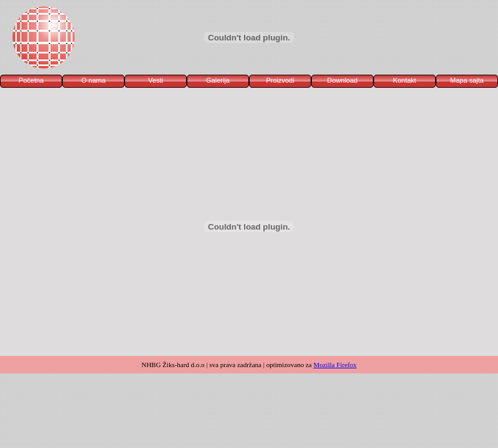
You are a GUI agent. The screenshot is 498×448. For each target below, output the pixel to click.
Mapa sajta (467, 80)
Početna (31, 80)
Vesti (156, 80)
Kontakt (404, 80)
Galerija (218, 80)
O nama (93, 80)
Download (343, 80)
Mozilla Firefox (335, 365)
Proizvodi (280, 80)
